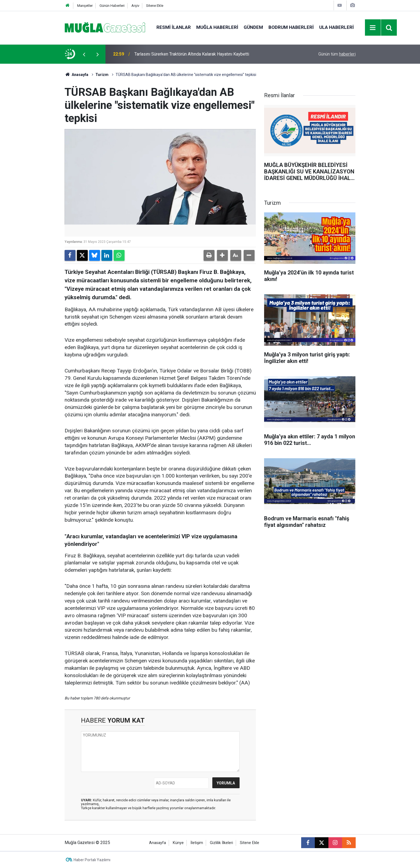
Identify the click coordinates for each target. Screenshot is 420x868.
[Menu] (373, 28)
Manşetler (85, 6)
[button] (222, 255)
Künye (178, 843)
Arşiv (135, 6)
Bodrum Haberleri (291, 27)
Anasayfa (77, 75)
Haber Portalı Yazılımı (92, 860)
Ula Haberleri (336, 27)
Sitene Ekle (155, 6)
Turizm (102, 75)
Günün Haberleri (112, 6)
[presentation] (84, 54)
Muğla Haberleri (217, 27)
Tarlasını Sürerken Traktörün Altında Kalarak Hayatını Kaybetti (192, 54)
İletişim (197, 843)
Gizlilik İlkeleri (221, 843)
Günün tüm (337, 54)
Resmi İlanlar (174, 27)
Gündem (253, 27)
